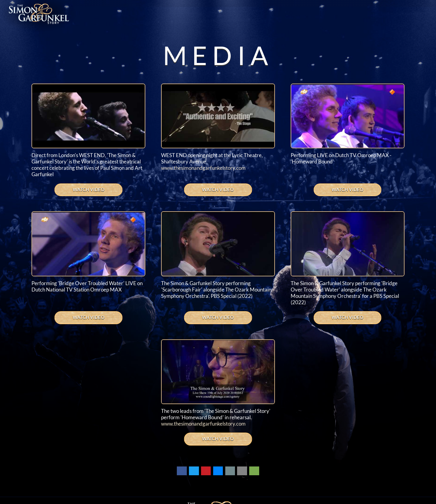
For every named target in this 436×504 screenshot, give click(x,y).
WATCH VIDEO (89, 189)
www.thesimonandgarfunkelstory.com (203, 168)
